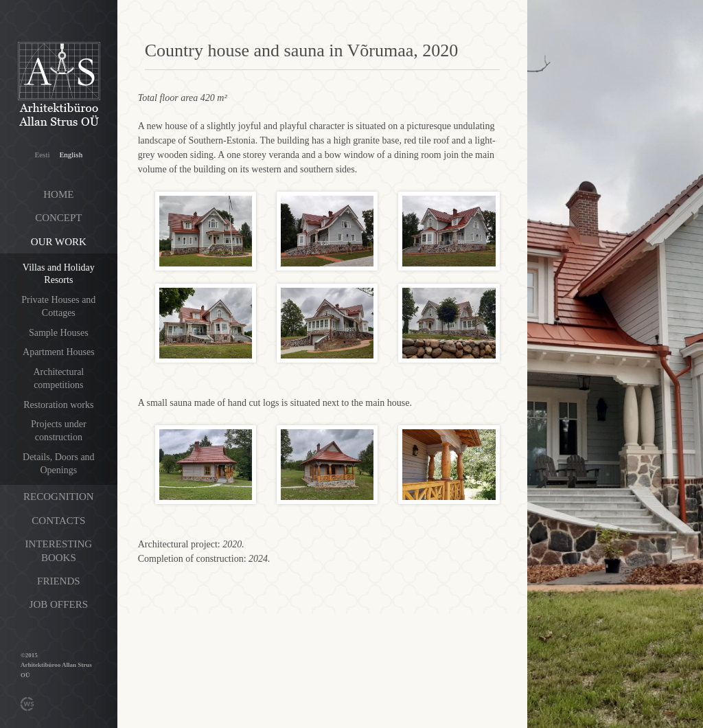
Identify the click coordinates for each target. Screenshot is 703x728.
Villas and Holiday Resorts (59, 274)
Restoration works (58, 405)
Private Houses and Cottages (58, 306)
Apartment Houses (59, 352)
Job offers (59, 604)
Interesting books (59, 551)
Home (58, 194)
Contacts (58, 521)
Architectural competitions (58, 378)
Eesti (43, 155)
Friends (59, 581)
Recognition (59, 497)
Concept (58, 218)
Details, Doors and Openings (59, 464)
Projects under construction (58, 431)
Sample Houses (59, 333)
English (71, 155)
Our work (59, 242)
